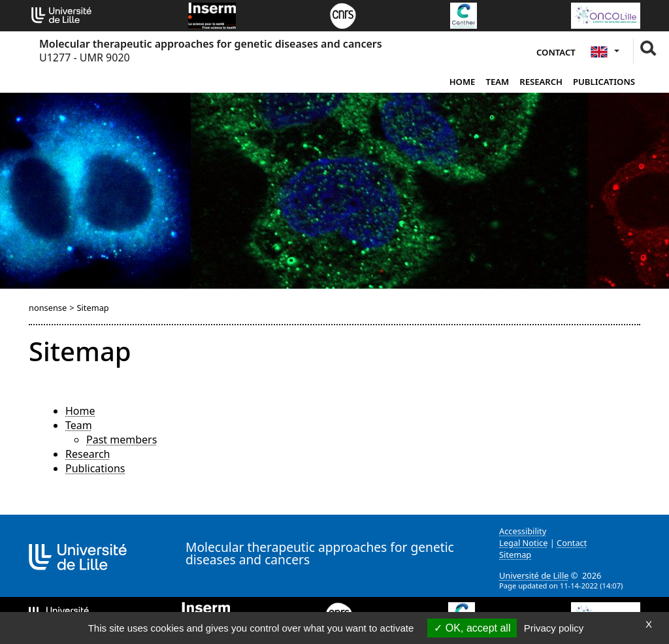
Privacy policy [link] (554, 628)
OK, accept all (472, 628)
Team (497, 82)
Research (541, 82)
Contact (556, 52)
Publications (604, 82)
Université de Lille (534, 575)
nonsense (48, 308)
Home (463, 82)
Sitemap (515, 555)
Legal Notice (523, 543)
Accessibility (523, 531)
